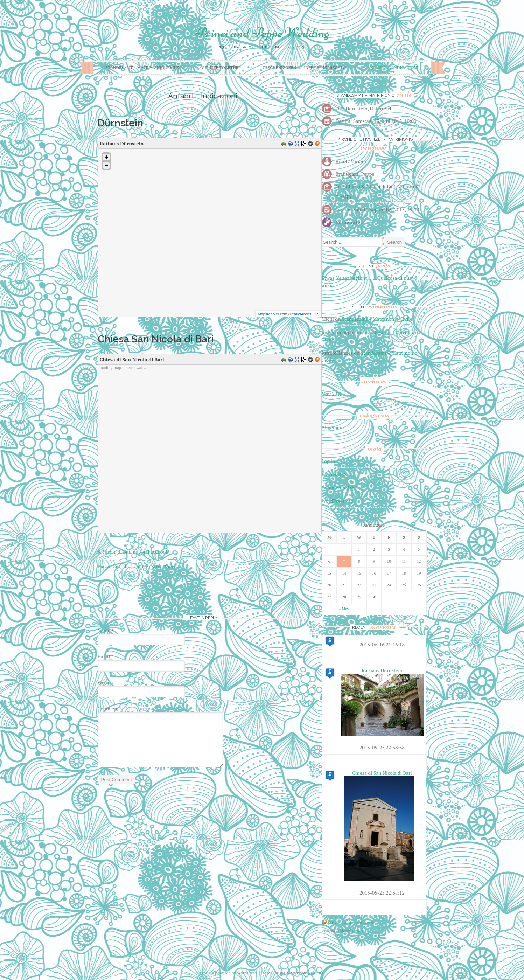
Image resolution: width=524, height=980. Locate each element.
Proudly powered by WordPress (228, 973)
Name (106, 630)
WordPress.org (337, 501)
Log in (329, 461)
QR (315, 314)
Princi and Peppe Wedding (262, 33)
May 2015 (332, 394)
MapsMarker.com (272, 314)
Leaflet (295, 314)
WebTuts (315, 973)
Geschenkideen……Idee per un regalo (304, 67)
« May (344, 609)
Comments (338, 488)
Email (106, 656)
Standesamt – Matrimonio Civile (142, 67)
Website (106, 683)
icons (307, 314)
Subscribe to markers (350, 922)
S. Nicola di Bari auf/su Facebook (133, 552)
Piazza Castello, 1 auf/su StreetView (137, 566)
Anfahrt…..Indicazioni (393, 67)
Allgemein (333, 427)
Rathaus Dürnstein (382, 670)
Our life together (221, 67)
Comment (108, 708)
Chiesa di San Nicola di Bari (382, 773)
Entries (334, 474)
